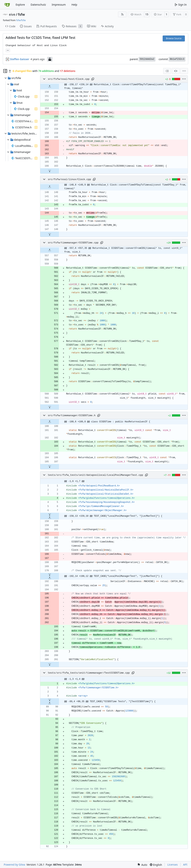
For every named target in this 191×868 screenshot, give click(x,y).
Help (74, 5)
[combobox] (167, 71)
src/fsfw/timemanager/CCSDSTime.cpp (73, 243)
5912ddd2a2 (147, 59)
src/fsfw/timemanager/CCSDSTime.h (72, 416)
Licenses (173, 865)
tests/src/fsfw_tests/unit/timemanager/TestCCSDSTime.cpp (89, 673)
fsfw (21, 14)
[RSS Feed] (122, 14)
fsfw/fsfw (21, 20)
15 (147, 14)
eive (12, 14)
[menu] (184, 71)
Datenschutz (38, 5)
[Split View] (176, 71)
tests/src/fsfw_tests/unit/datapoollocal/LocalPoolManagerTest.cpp (95, 475)
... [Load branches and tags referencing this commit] (8, 50)
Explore (20, 5)
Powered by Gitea (14, 865)
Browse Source (174, 38)
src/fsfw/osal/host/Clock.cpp (69, 79)
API (185, 865)
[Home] (7, 5)
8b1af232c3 (177, 59)
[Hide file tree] (5, 71)
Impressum (59, 5)
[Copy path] (93, 79)
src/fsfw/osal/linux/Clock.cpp (69, 179)
